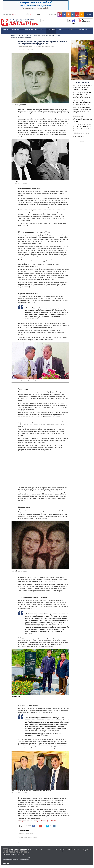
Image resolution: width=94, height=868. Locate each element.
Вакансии (76, 849)
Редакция (39, 849)
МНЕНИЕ (71, 30)
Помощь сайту (86, 850)
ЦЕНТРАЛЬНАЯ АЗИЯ (31, 30)
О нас (30, 849)
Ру (50, 14)
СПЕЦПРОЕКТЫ (83, 30)
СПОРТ (61, 30)
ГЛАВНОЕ (5, 30)
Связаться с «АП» (67, 850)
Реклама (49, 849)
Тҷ (52, 14)
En (54, 14)
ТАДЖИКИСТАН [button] (17, 30)
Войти (88, 14)
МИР (42, 30)
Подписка (58, 849)
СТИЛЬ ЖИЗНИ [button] (51, 30)
